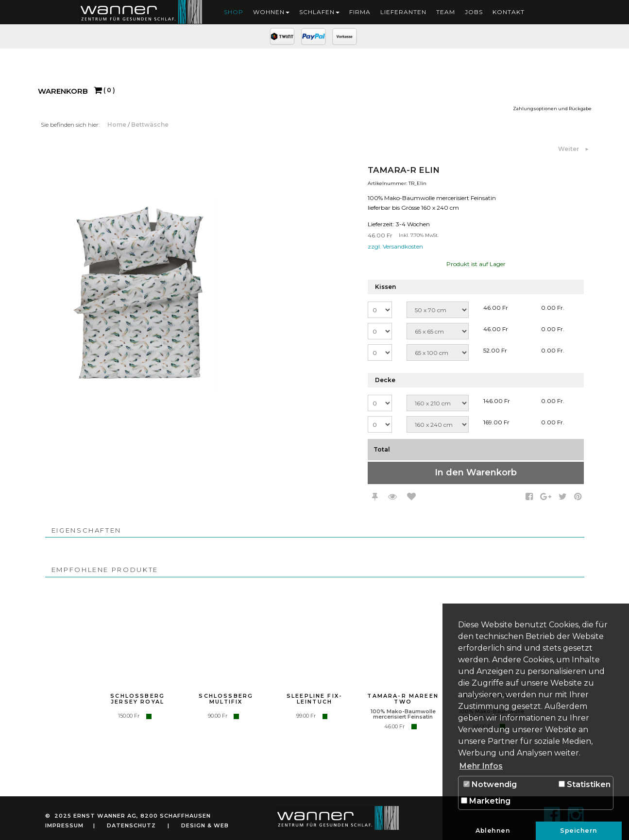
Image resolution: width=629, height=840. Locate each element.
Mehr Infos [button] (481, 766)
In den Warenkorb (476, 472)
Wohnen (271, 12)
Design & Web (205, 825)
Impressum (64, 825)
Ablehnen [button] (493, 831)
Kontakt (509, 12)
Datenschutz (131, 825)
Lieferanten (403, 12)
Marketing (486, 801)
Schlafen (319, 12)
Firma (360, 12)
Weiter (569, 149)
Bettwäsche (150, 125)
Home (118, 125)
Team (446, 12)
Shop (234, 12)
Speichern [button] (579, 831)
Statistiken (585, 784)
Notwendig (490, 784)
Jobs (474, 12)
